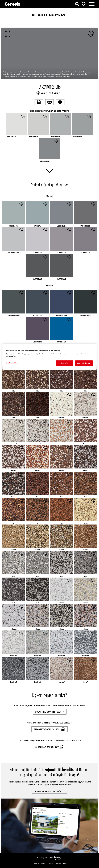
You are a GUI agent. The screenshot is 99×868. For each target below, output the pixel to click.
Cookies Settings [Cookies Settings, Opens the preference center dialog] (12, 363)
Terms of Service (39, 864)
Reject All (65, 363)
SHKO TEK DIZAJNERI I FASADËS (50, 791)
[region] (49, 357)
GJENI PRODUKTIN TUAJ (50, 712)
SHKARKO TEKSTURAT (49, 747)
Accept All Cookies (84, 363)
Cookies (51, 864)
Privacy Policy (61, 864)
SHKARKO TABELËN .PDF (49, 729)
